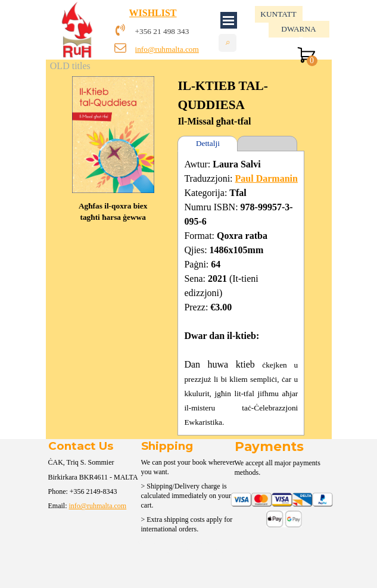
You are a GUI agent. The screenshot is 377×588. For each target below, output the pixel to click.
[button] (113, 76)
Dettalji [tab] (208, 143)
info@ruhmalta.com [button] (167, 49)
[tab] (267, 144)
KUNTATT (278, 14)
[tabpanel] (183, 31)
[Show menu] (229, 20)
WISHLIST (153, 13)
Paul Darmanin (267, 178)
